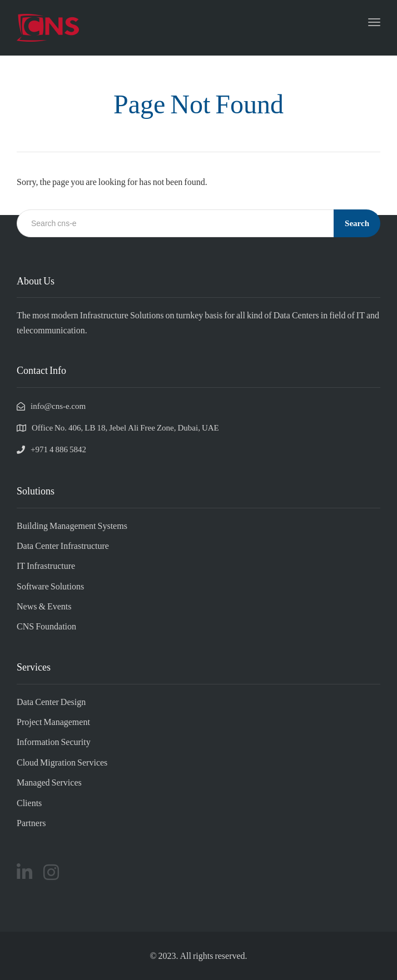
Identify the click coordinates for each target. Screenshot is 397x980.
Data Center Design (51, 701)
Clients (29, 802)
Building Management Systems (72, 525)
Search (357, 223)
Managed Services (49, 782)
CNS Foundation (46, 626)
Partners (31, 822)
